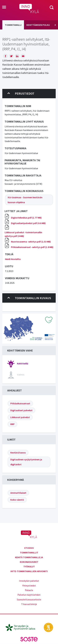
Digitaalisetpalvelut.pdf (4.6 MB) (28, 223)
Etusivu (29, 548)
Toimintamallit (29, 552)
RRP (12, 424)
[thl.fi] (22, 627)
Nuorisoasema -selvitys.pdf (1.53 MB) (31, 242)
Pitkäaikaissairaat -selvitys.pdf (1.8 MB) (32, 247)
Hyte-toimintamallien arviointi (29, 571)
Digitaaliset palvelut (21, 410)
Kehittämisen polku (38, 25)
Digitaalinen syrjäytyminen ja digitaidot (26, 462)
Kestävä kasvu (18, 453)
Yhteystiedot (29, 585)
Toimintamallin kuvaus (29, 298)
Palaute (29, 590)
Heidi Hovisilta (13, 259)
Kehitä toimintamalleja (29, 557)
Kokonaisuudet (29, 562)
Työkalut (29, 566)
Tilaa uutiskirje (29, 604)
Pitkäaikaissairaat (20, 403)
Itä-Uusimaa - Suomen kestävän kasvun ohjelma (25, 200)
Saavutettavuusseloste (29, 599)
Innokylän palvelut (29, 581)
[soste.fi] (29, 639)
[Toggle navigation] (4, 7)
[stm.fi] (48, 627)
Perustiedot (21, 94)
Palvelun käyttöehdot (29, 595)
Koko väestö (17, 500)
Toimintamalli (13, 25)
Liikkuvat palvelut (20, 417)
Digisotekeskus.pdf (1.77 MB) (26, 218)
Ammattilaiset (18, 493)
